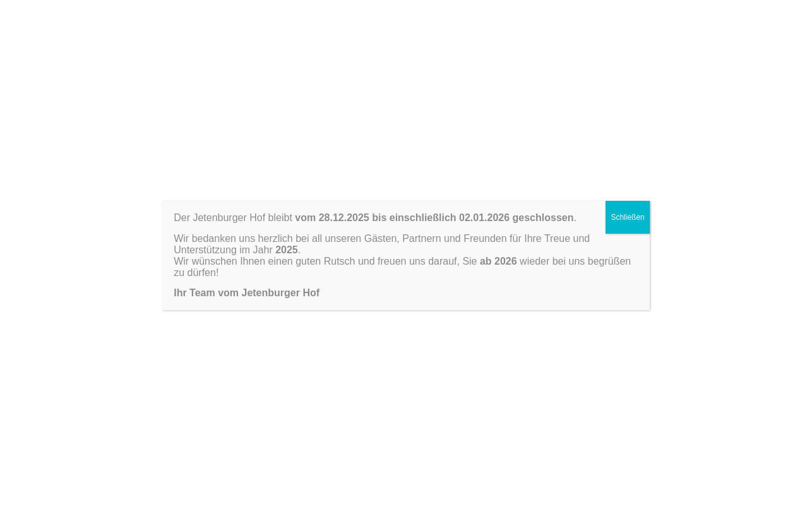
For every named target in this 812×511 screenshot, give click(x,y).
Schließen (627, 217)
